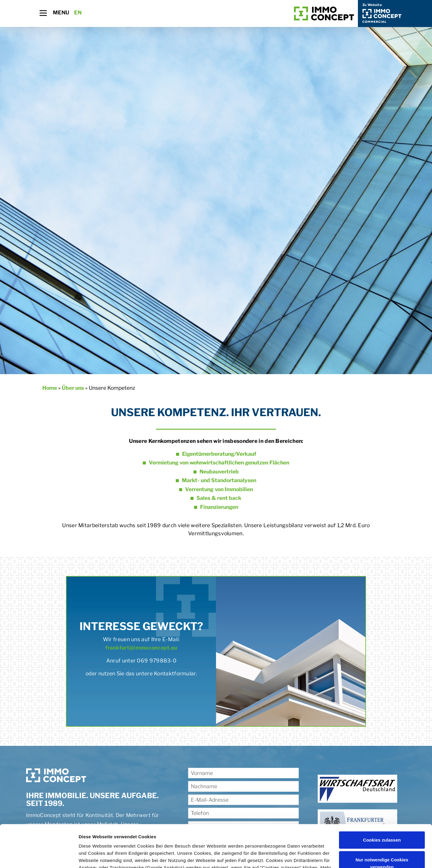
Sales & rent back (219, 498)
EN (78, 12)
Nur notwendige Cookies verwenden (382, 821)
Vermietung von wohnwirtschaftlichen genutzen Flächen (219, 463)
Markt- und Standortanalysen (219, 480)
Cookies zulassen (382, 798)
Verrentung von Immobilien (219, 489)
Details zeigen (94, 856)
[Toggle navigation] (43, 13)
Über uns (73, 388)
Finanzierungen (219, 507)
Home (50, 388)
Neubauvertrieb (219, 472)
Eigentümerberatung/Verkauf (219, 454)
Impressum (149, 840)
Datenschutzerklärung (104, 840)
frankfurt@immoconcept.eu (141, 648)
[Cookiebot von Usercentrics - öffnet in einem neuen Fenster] (39, 856)
